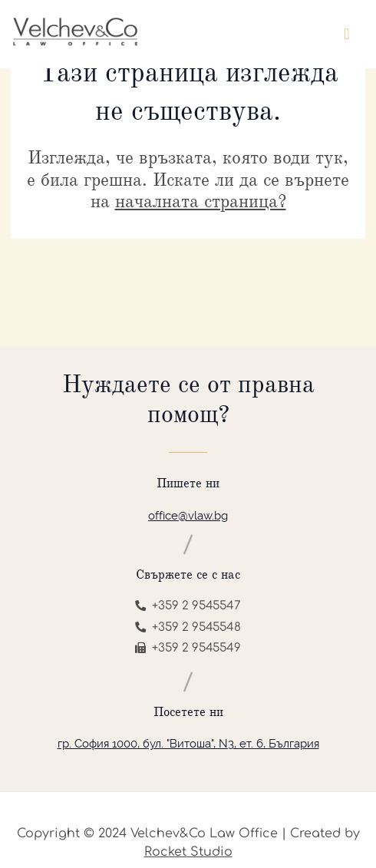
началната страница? (201, 201)
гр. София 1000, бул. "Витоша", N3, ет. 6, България (188, 744)
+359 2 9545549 (188, 648)
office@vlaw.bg (188, 516)
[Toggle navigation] (347, 34)
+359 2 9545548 (188, 627)
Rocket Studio (188, 852)
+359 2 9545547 (188, 606)
